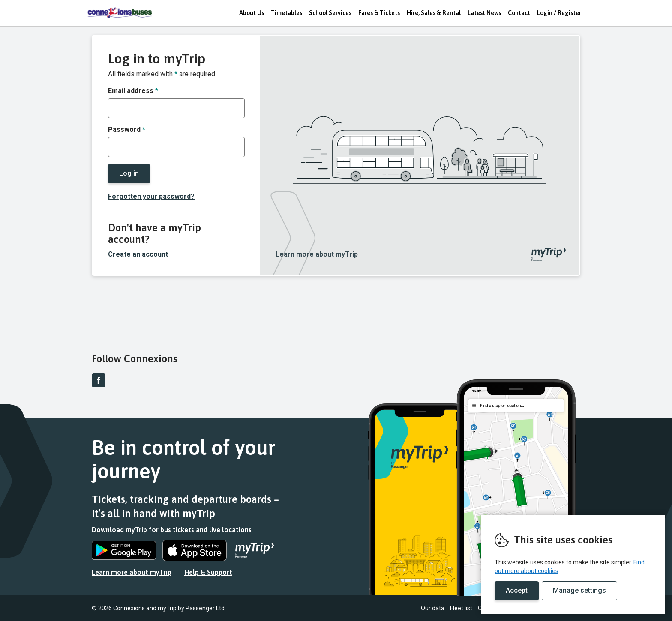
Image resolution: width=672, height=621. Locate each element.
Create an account (138, 254)
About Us (252, 13)
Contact (519, 13)
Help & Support (208, 572)
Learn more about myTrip (317, 254)
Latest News (484, 13)
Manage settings (579, 590)
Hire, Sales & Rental (434, 13)
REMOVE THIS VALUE (120, 13)
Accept (517, 590)
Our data (433, 608)
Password (127, 130)
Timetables (286, 13)
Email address (133, 91)
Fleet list (461, 608)
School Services (330, 13)
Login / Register (559, 13)
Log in (129, 173)
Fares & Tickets (379, 13)
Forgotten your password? (151, 196)
